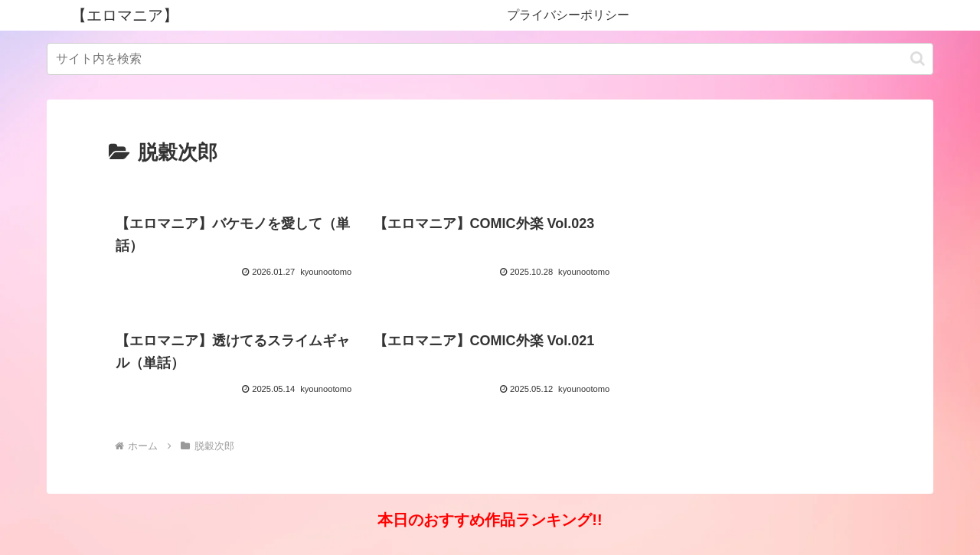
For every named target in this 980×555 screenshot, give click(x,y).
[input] (490, 59)
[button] (918, 59)
